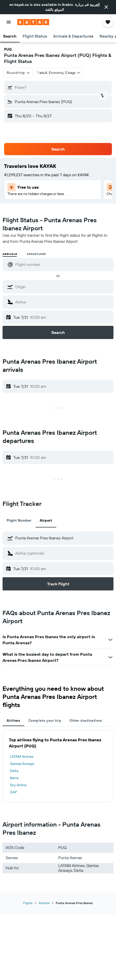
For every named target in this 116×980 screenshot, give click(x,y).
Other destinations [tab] (86, 720)
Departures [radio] (36, 254)
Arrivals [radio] (10, 254)
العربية (95, 5)
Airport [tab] (46, 520)
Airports (44, 903)
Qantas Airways (22, 764)
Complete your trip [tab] (45, 720)
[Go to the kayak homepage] (33, 22)
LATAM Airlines (22, 757)
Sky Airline (18, 785)
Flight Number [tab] (19, 520)
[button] (106, 7)
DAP (13, 792)
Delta (14, 771)
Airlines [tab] (13, 720)
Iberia (14, 778)
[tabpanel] (58, 766)
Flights (28, 903)
